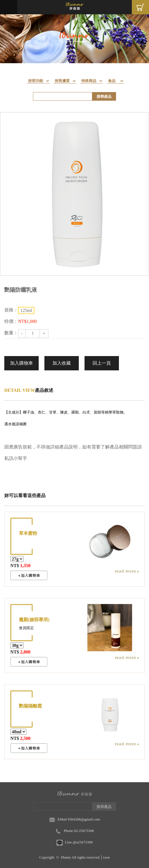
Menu (9, 7)
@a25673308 (83, 842)
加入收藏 (62, 363)
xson (106, 857)
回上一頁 (102, 363)
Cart (140, 7)
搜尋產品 (104, 97)
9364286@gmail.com (84, 819)
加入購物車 (21, 363)
